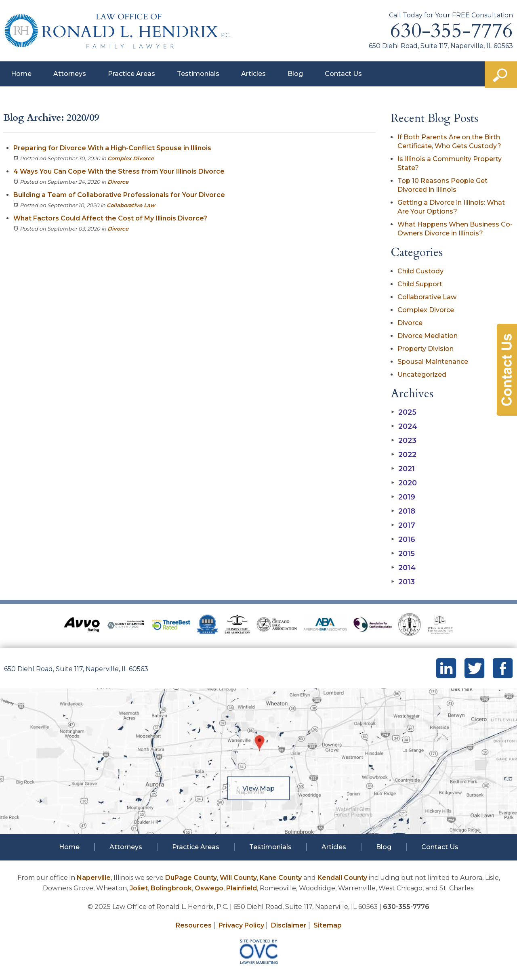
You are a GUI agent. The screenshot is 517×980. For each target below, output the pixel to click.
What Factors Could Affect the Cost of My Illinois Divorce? (110, 218)
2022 (404, 455)
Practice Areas (131, 74)
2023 (404, 441)
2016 (403, 539)
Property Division (426, 349)
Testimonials (198, 74)
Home (21, 74)
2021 (403, 469)
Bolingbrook (171, 888)
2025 (404, 412)
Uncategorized (422, 375)
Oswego (209, 888)
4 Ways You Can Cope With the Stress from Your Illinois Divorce (119, 171)
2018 (403, 511)
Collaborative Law (131, 205)
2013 (403, 582)
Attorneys (70, 74)
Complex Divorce (131, 158)
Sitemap (328, 925)
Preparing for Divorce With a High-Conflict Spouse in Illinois (112, 148)
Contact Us (343, 74)
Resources (194, 925)
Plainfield (242, 888)
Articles (253, 74)
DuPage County (191, 878)
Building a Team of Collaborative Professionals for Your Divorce (119, 195)
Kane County (281, 878)
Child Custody (420, 271)
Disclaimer (289, 925)
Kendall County (342, 878)
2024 (404, 426)
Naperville (94, 878)
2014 (403, 568)
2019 (403, 497)
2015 (403, 554)
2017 (403, 525)
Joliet (139, 888)
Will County (238, 878)
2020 (404, 483)
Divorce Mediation (428, 336)
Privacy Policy (241, 925)
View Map (258, 788)
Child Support (420, 284)
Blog (295, 74)
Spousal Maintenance (433, 362)
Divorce (118, 182)
